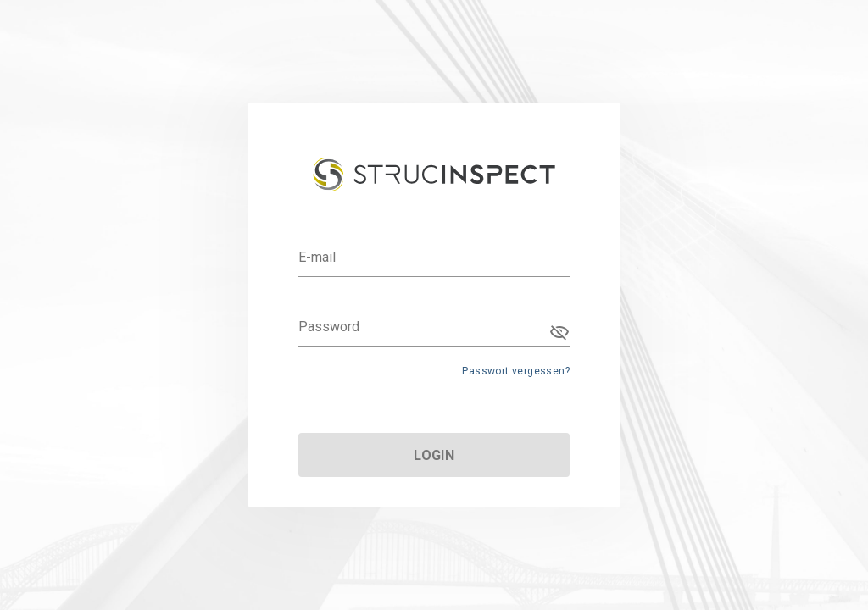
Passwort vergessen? (516, 371)
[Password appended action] (559, 332)
